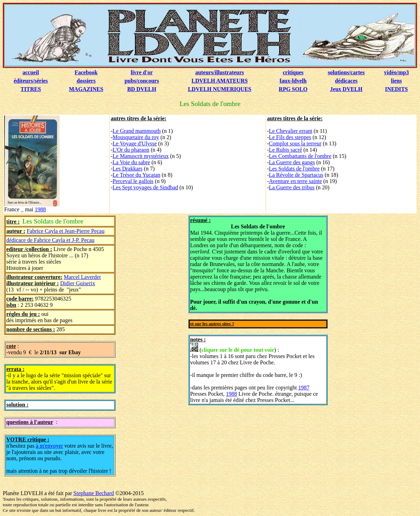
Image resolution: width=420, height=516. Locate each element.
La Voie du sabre (131, 162)
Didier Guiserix (78, 283)
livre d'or (142, 72)
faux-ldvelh (293, 81)
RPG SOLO (293, 89)
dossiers (86, 81)
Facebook (86, 72)
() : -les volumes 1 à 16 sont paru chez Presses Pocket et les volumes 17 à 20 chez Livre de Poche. (252, 354)
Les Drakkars (128, 169)
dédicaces (346, 81)
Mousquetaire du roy (136, 137)
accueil (31, 72)
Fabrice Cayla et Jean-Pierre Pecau (65, 231)
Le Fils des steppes (290, 137)
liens (396, 81)
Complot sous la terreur (295, 143)
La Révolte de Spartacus (296, 175)
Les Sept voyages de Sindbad (145, 187)
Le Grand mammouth (137, 131)
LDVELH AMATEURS (220, 81)
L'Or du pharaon (131, 150)
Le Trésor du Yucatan (137, 175)
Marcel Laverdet (82, 277)
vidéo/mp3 (396, 72)
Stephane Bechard (94, 493)
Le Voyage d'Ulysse (135, 143)
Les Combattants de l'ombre (300, 156)
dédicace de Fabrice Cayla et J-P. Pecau (50, 240)
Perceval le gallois (133, 181)
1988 (40, 209)
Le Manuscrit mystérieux (141, 156)
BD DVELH (142, 89)
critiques (293, 72)
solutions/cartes (346, 72)
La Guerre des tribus (292, 187)
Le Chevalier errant (291, 131)
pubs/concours (142, 81)
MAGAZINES (86, 89)
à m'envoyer (50, 446)
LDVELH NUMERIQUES (220, 89)
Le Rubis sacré (286, 150)
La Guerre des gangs (292, 162)
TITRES (31, 89)
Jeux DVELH (346, 89)
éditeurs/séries (31, 81)
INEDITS (396, 89)
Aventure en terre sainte (295, 181)
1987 (304, 388)
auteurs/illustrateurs (220, 72)
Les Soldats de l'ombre (294, 169)
